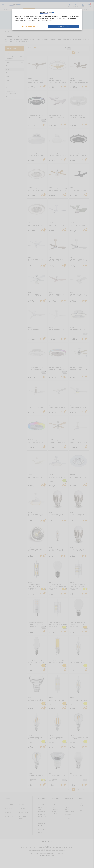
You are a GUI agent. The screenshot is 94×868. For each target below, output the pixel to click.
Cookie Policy (41, 22)
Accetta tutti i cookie (64, 26)
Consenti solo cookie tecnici (30, 26)
